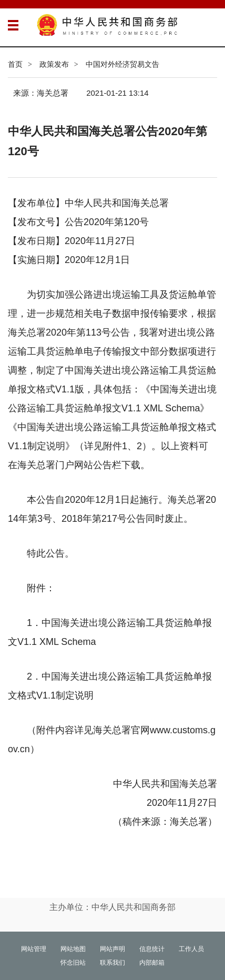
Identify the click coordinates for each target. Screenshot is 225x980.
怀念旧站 (73, 963)
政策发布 (54, 64)
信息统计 (152, 949)
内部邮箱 (152, 963)
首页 (15, 64)
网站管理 (34, 949)
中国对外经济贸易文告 (122, 64)
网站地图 (73, 949)
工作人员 (191, 949)
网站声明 (112, 949)
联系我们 (112, 963)
